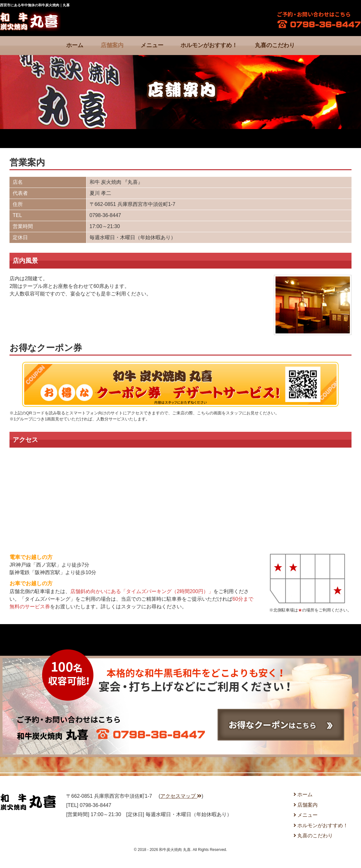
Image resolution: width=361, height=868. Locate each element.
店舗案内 (112, 45)
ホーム (75, 45)
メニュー (152, 45)
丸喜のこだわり (275, 45)
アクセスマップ (181, 796)
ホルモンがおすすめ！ (209, 45)
